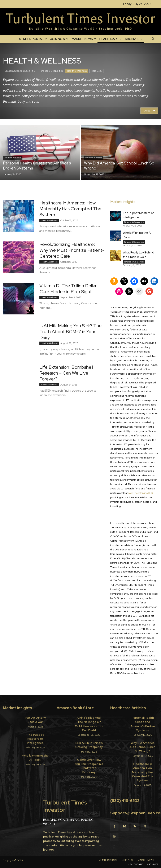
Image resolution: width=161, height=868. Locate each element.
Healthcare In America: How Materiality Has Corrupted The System (70, 209)
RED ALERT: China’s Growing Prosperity (89, 739)
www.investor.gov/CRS (140, 493)
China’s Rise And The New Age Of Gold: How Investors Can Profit (89, 721)
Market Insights (18, 708)
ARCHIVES (134, 39)
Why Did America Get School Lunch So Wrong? (143, 740)
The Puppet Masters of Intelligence (35, 735)
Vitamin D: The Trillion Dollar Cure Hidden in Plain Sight (68, 289)
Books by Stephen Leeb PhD (20, 71)
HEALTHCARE (110, 39)
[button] (153, 39)
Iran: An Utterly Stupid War (35, 719)
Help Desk (97, 71)
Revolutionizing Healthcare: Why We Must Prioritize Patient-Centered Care (72, 250)
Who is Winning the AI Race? (35, 751)
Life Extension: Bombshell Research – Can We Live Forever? (66, 373)
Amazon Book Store (75, 708)
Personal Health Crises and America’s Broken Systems (143, 721)
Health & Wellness (77, 71)
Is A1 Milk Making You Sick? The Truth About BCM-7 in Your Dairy (71, 332)
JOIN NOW (59, 39)
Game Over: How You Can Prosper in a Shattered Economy (89, 756)
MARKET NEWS (84, 39)
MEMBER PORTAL (33, 39)
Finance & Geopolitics (51, 71)
